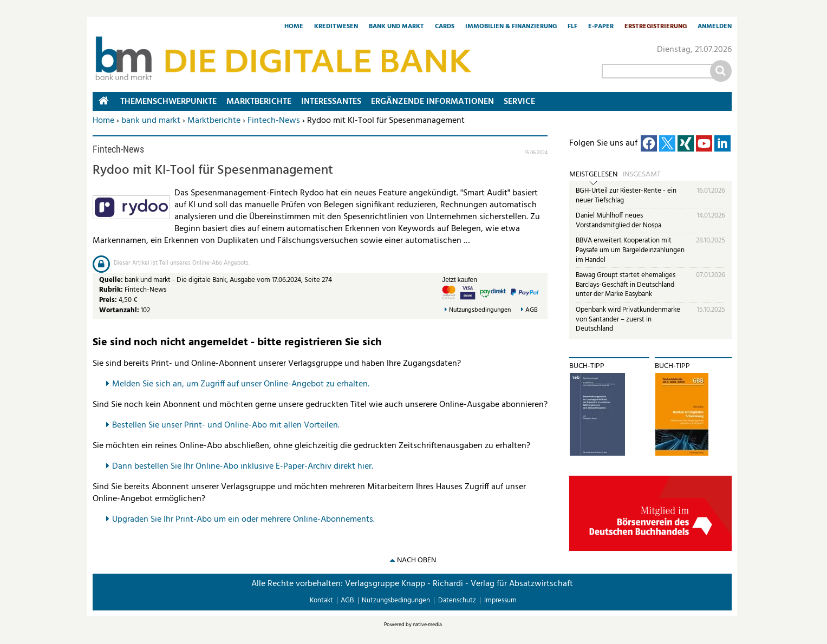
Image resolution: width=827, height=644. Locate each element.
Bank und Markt (396, 27)
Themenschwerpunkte (168, 102)
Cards (445, 27)
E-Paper (601, 27)
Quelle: (112, 280)
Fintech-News (274, 121)
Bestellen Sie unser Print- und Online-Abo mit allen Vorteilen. (226, 425)
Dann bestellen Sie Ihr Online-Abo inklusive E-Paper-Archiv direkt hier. (243, 466)
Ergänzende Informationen (432, 102)
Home (294, 27)
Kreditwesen (336, 27)
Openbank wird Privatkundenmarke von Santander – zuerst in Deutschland (628, 319)
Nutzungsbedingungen (480, 310)
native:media (427, 625)
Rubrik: (112, 290)
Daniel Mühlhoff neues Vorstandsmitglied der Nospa (618, 221)
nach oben (416, 560)
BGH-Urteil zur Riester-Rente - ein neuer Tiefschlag (626, 196)
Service (519, 102)
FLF (572, 27)
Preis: (108, 300)
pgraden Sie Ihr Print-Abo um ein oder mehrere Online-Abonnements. (246, 520)
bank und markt (151, 121)
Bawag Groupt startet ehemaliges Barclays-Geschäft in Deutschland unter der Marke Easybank (626, 285)
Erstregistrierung (656, 27)
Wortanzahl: (119, 310)
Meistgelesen (593, 175)
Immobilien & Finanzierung (511, 27)
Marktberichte (214, 121)
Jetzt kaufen (460, 280)
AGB (532, 310)
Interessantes (331, 102)
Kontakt (321, 600)
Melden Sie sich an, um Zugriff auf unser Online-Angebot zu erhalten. (241, 384)
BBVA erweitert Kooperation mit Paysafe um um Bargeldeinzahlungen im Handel (630, 250)
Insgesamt (642, 175)
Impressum (500, 600)
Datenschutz (457, 600)
